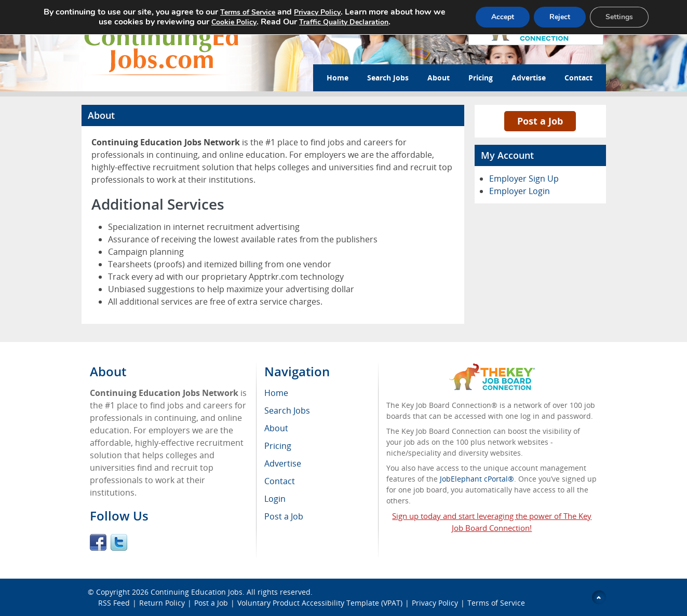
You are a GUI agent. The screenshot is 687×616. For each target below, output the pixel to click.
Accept (503, 17)
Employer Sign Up (524, 179)
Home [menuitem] (276, 393)
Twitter (119, 542)
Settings (619, 17)
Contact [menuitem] (280, 481)
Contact (578, 78)
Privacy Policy (435, 603)
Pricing (481, 78)
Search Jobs (388, 78)
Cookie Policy (234, 22)
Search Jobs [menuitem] (287, 410)
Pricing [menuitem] (278, 446)
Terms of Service (496, 603)
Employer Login (520, 191)
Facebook (98, 542)
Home (338, 78)
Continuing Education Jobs (197, 592)
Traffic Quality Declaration (344, 22)
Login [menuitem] (275, 499)
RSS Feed (114, 603)
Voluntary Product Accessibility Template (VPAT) (320, 603)
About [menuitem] (276, 428)
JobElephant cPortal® (477, 479)
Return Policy (162, 603)
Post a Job (540, 121)
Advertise (529, 78)
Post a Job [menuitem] (284, 516)
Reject (560, 17)
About (439, 78)
